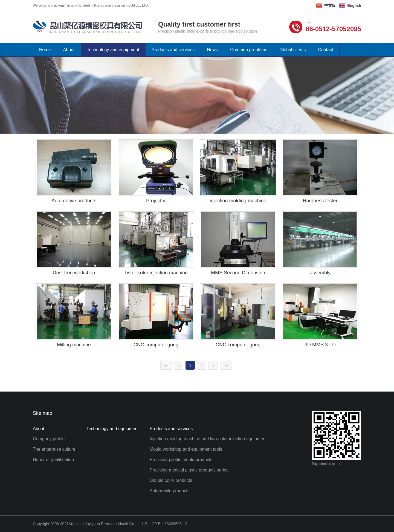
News (212, 50)
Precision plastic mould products (181, 460)
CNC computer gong (156, 345)
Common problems (249, 50)
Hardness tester (320, 201)
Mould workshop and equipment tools (186, 449)
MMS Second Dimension (238, 273)
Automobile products (170, 491)
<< (166, 366)
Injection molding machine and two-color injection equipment (208, 439)
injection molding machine (238, 201)
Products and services (173, 50)
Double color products (171, 480)
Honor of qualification (53, 460)
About (69, 50)
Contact (325, 50)
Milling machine (74, 345)
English (354, 5)
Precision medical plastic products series (189, 470)
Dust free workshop (74, 273)
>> (226, 366)
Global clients (292, 50)
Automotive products (74, 201)
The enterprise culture (54, 449)
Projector (156, 201)
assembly (320, 273)
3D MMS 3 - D (320, 345)
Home (45, 50)
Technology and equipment (113, 50)
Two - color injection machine (156, 273)
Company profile (49, 439)
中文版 (330, 5)
